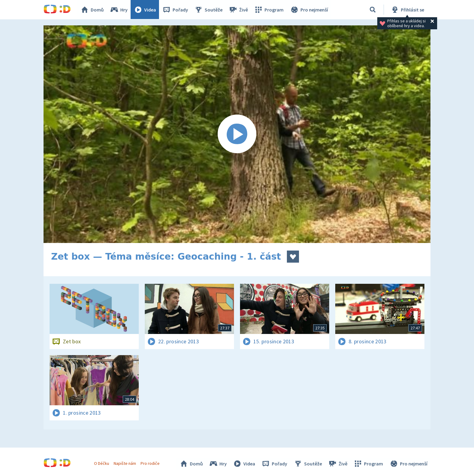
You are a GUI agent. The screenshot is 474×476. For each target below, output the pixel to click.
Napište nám (125, 463)
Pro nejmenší (309, 10)
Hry (119, 10)
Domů (92, 10)
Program (269, 10)
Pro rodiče (150, 463)
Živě (239, 10)
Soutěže (209, 10)
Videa (145, 10)
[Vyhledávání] (373, 10)
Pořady (175, 10)
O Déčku (102, 463)
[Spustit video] (237, 134)
